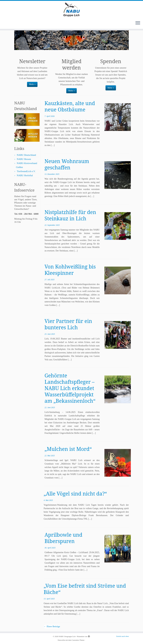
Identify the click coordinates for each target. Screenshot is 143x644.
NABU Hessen (24, 159)
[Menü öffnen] (138, 23)
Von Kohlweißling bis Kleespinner (70, 270)
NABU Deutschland (26, 155)
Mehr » (32, 84)
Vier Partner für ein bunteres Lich (68, 324)
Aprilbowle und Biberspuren (63, 538)
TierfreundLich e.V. (26, 171)
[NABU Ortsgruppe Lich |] (71, 9)
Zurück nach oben (123, 636)
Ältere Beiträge (52, 627)
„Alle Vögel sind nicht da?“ (75, 494)
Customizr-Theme (78, 640)
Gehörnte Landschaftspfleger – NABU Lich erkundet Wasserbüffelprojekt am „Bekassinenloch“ (70, 388)
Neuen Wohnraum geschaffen (67, 164)
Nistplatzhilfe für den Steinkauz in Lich (70, 215)
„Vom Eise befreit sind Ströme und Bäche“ (85, 589)
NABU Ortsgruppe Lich (67, 636)
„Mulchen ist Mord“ (68, 449)
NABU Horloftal (25, 175)
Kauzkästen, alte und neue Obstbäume (70, 106)
